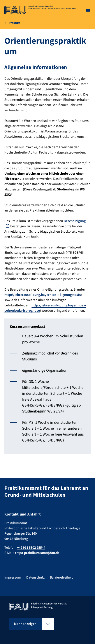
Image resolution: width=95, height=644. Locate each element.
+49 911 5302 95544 (31, 548)
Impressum (13, 577)
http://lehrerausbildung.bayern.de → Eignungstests (43, 295)
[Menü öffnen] (88, 11)
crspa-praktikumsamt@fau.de (37, 553)
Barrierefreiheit (61, 577)
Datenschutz (35, 577)
